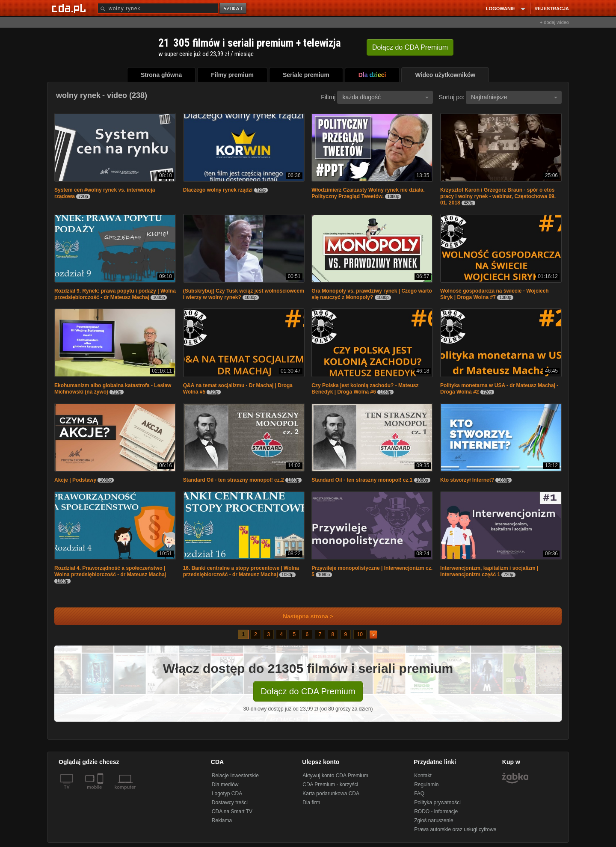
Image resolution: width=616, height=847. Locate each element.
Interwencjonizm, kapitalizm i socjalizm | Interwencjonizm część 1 (489, 571)
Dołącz (410, 47)
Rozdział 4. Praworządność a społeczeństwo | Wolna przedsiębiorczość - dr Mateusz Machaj (110, 571)
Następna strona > (302, 616)
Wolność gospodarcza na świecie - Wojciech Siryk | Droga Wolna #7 (495, 294)
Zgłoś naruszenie (434, 820)
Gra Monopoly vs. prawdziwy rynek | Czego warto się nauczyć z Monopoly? (372, 294)
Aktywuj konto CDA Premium (335, 776)
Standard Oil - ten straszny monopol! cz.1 (362, 480)
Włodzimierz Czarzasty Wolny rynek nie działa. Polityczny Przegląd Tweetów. (368, 193)
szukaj (234, 9)
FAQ (419, 794)
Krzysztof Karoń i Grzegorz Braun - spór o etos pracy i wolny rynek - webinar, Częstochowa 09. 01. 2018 (498, 196)
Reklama (222, 820)
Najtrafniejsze (514, 97)
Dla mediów (225, 785)
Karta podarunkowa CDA (331, 794)
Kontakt (423, 776)
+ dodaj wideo (554, 22)
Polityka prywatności (437, 803)
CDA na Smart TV (232, 811)
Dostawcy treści (230, 803)
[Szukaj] (158, 8)
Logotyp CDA (227, 794)
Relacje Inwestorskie (235, 776)
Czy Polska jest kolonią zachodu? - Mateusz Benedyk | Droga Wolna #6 (365, 389)
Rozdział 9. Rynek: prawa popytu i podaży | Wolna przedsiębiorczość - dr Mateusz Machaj (115, 294)
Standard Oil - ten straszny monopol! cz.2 (234, 480)
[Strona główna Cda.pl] (70, 8)
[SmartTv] (101, 792)
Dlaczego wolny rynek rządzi (218, 190)
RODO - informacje (436, 811)
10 (360, 634)
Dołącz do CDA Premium (308, 691)
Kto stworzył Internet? (467, 480)
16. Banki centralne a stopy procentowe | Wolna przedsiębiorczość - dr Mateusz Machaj (241, 571)
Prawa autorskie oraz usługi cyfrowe (455, 829)
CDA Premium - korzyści (330, 785)
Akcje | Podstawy (75, 480)
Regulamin (426, 785)
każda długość (385, 97)
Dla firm (311, 803)
